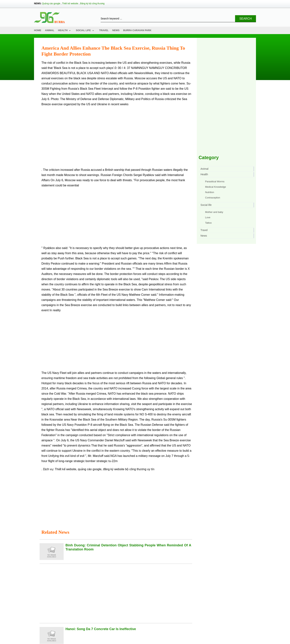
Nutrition (210, 192)
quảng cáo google (90, 469)
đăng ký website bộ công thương (125, 469)
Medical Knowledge (216, 187)
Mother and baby (214, 212)
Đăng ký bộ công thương (92, 4)
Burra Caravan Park (137, 30)
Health (63, 30)
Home (38, 30)
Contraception (213, 198)
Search (246, 19)
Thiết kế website (70, 4)
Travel (104, 30)
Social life (83, 30)
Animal (50, 30)
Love (208, 217)
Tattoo (208, 223)
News (116, 30)
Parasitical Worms (215, 181)
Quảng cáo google (51, 4)
